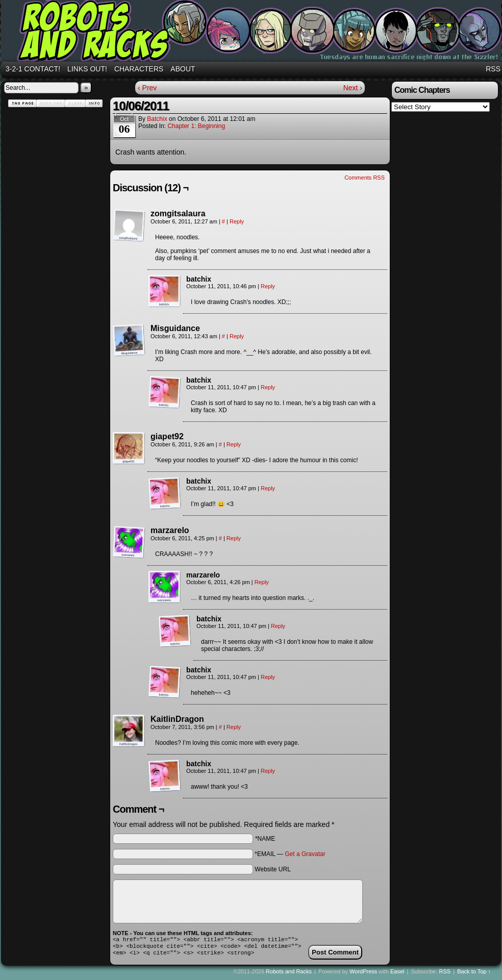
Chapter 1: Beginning (196, 126)
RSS (493, 69)
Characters (139, 69)
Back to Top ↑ (474, 974)
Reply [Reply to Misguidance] (237, 336)
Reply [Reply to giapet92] (234, 444)
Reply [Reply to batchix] (268, 286)
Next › (353, 88)
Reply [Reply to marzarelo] (234, 538)
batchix (157, 119)
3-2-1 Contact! (33, 69)
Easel (397, 974)
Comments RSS (365, 178)
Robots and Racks (289, 974)
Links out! (87, 69)
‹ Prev (147, 88)
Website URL (272, 869)
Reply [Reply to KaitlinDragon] (234, 727)
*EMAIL (290, 854)
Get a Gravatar (305, 854)
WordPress (363, 974)
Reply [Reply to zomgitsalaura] (237, 221)
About (183, 69)
